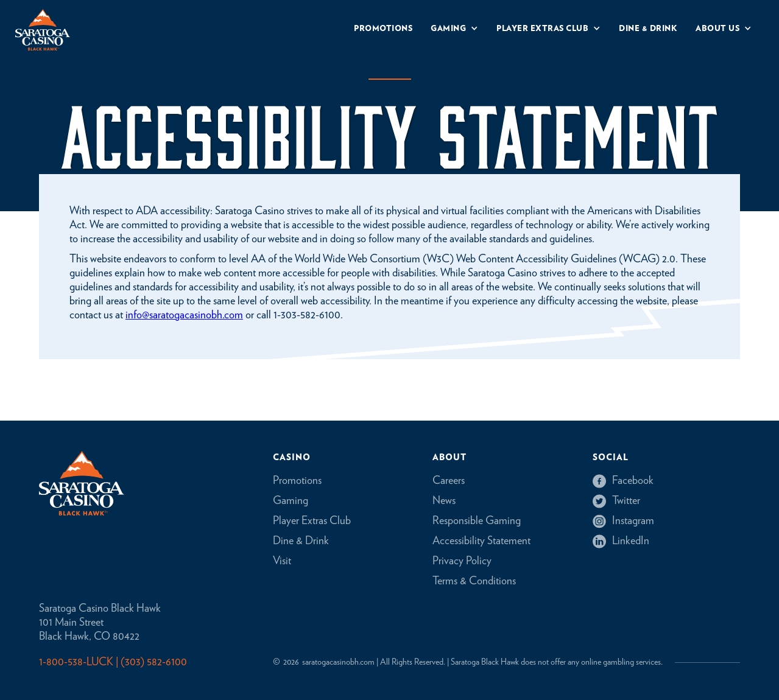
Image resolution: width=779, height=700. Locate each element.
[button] (454, 30)
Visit (282, 561)
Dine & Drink (301, 541)
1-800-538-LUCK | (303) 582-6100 (113, 662)
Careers (449, 481)
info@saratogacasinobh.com (184, 315)
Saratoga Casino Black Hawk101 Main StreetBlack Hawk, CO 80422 (100, 623)
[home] (43, 30)
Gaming (291, 501)
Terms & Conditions (474, 581)
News (444, 501)
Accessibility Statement (481, 541)
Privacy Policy (462, 561)
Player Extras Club (312, 521)
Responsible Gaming (477, 521)
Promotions (383, 29)
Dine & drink (648, 29)
